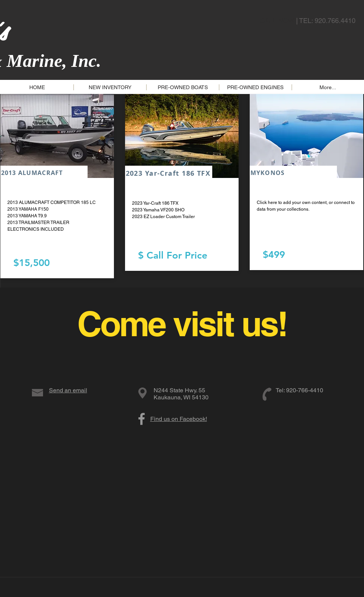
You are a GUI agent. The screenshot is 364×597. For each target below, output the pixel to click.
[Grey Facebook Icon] (142, 419)
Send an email (68, 390)
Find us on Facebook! (179, 419)
